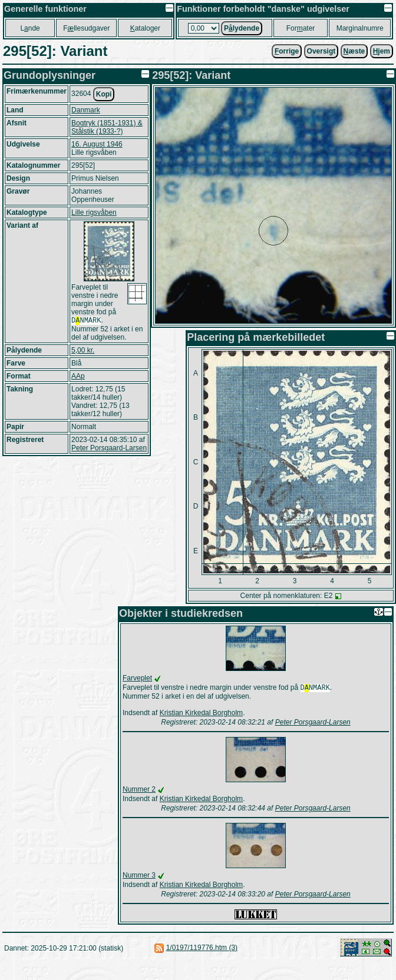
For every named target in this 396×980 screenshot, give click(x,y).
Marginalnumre (360, 28)
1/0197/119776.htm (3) (202, 949)
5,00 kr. (83, 351)
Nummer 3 (139, 876)
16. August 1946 (97, 144)
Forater (301, 28)
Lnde (30, 28)
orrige (287, 51)
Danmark (86, 110)
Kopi (104, 94)
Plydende (242, 28)
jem (382, 51)
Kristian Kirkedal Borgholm (201, 714)
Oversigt (321, 51)
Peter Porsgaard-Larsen (109, 449)
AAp (78, 377)
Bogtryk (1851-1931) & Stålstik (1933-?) (107, 127)
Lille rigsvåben (94, 212)
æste (354, 51)
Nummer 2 (139, 790)
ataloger (145, 28)
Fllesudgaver (86, 28)
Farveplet (137, 678)
